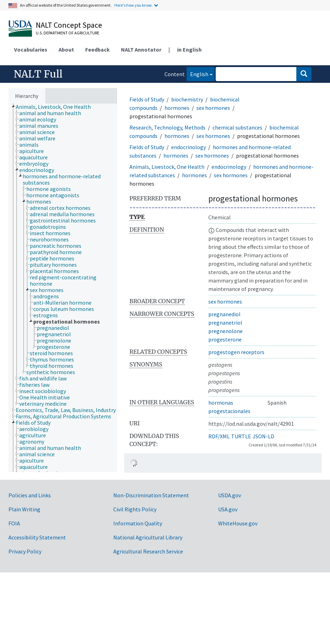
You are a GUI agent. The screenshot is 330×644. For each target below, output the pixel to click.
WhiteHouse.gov (238, 523)
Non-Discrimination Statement (151, 495)
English (197, 74)
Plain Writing (24, 509)
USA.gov (228, 509)
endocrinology (188, 147)
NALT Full (38, 74)
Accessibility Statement (37, 537)
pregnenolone (225, 331)
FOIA (14, 523)
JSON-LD (263, 436)
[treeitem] (56, 107)
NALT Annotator (141, 49)
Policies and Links (30, 495)
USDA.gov (230, 495)
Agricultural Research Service (148, 551)
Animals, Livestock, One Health (167, 167)
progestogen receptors (236, 352)
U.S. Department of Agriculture (68, 33)
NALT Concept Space (69, 25)
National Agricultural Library (148, 537)
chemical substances (237, 127)
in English (189, 49)
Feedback (97, 49)
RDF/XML (219, 436)
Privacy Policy (25, 551)
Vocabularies (31, 49)
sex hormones (213, 108)
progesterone (225, 339)
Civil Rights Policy (135, 509)
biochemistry (187, 99)
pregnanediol (224, 314)
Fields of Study (147, 99)
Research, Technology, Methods (167, 127)
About (66, 49)
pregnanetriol (225, 323)
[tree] (63, 288)
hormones (177, 108)
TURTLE (241, 436)
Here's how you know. (134, 5)
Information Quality (138, 523)
